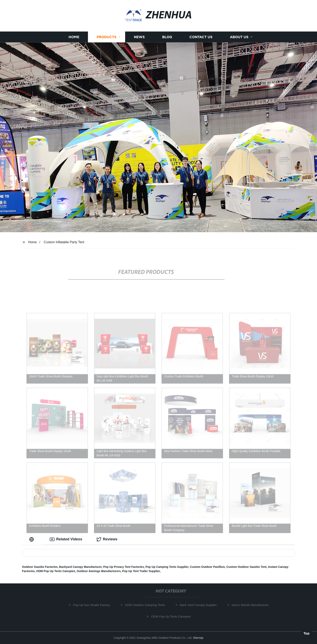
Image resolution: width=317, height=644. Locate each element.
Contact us (201, 37)
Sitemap (198, 638)
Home (74, 37)
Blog (167, 37)
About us (239, 37)
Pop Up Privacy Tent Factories (123, 567)
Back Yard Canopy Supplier (200, 605)
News (139, 37)
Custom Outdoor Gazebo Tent (246, 567)
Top (306, 633)
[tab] (32, 539)
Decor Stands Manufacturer (252, 605)
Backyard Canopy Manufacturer (80, 567)
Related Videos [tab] (66, 539)
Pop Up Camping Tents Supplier (167, 567)
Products (107, 37)
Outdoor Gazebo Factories (40, 567)
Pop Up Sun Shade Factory (94, 605)
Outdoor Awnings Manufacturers (99, 571)
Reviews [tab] (107, 539)
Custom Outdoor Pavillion (207, 567)
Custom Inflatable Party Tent (64, 242)
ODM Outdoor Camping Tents (147, 605)
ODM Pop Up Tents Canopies (56, 571)
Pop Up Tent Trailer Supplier (141, 571)
